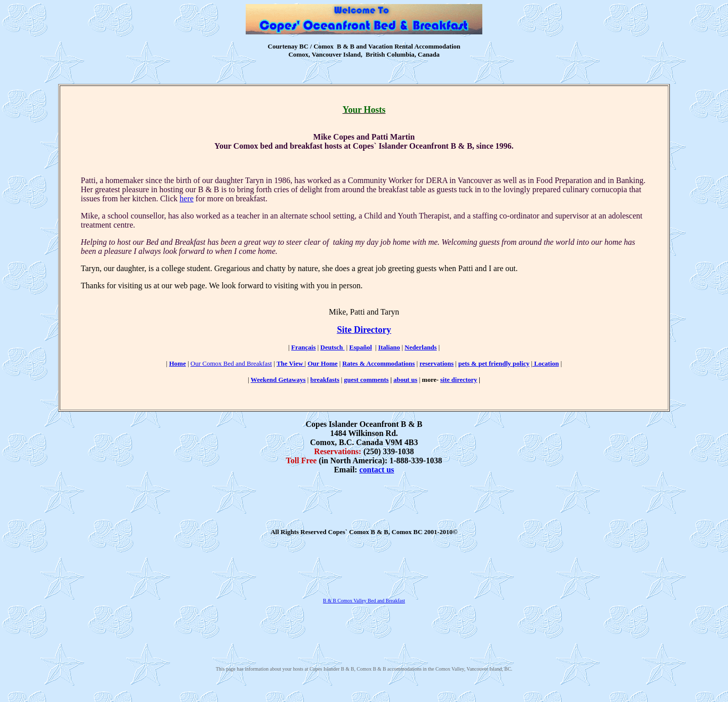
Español (361, 347)
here (187, 199)
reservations (437, 363)
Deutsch (333, 347)
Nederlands (421, 347)
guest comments (366, 380)
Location (545, 363)
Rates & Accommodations (379, 363)
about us (405, 380)
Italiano (389, 347)
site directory (459, 380)
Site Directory (364, 330)
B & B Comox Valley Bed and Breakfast (364, 601)
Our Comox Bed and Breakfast (231, 363)
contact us (377, 470)
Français (303, 347)
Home (177, 363)
